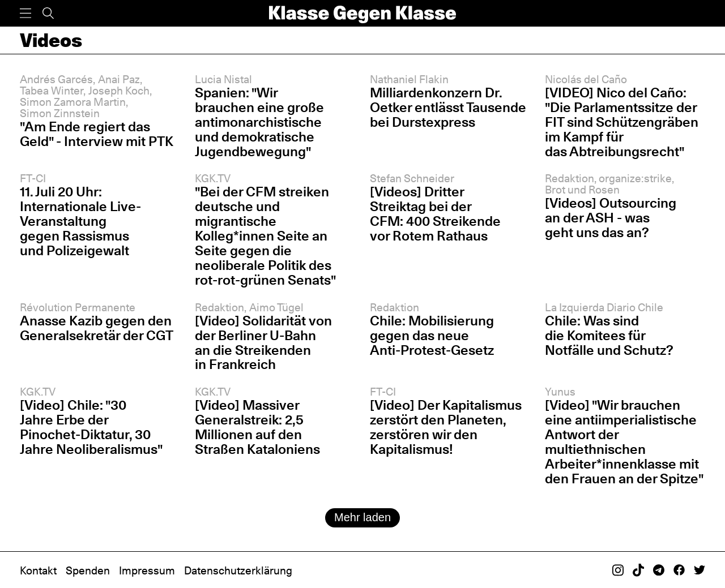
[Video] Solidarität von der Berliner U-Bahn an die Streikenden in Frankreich (263, 343)
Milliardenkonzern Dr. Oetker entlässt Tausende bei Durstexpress (448, 107)
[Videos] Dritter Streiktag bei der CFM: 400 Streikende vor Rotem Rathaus (435, 214)
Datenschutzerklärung (238, 571)
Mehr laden (362, 517)
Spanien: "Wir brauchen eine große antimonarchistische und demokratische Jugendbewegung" (259, 122)
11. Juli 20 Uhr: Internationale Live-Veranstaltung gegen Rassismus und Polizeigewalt (80, 221)
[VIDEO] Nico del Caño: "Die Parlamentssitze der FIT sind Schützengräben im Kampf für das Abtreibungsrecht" (622, 122)
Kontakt (38, 571)
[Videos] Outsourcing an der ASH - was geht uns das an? (611, 218)
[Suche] (48, 13)
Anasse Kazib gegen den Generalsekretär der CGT (97, 328)
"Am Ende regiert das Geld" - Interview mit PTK (97, 134)
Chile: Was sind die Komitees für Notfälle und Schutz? (609, 335)
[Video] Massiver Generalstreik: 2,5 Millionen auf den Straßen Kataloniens (257, 427)
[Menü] (25, 13)
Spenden (88, 571)
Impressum (147, 571)
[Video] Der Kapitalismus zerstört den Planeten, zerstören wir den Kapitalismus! (446, 427)
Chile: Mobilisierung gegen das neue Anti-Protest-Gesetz (432, 335)
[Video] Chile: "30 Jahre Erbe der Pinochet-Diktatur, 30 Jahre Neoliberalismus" (91, 427)
